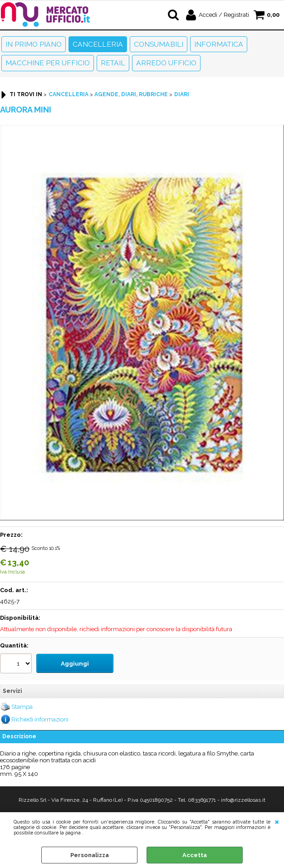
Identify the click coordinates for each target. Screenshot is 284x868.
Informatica (219, 44)
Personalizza (90, 855)
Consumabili (159, 44)
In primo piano (34, 44)
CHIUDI (277, 821)
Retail (113, 63)
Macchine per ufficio (48, 63)
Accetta (195, 855)
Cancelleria (98, 44)
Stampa (22, 705)
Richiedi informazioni (40, 718)
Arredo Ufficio (166, 63)
